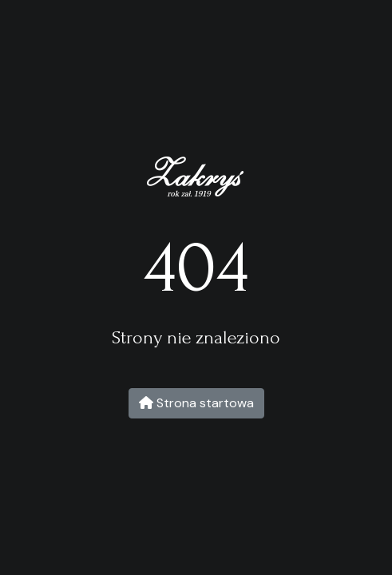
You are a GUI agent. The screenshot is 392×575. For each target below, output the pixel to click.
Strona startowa (196, 403)
